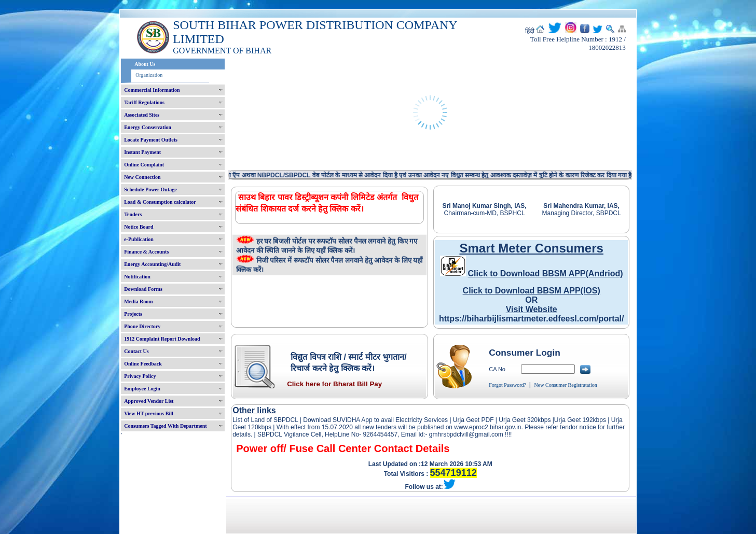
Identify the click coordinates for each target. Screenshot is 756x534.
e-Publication (139, 239)
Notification (137, 277)
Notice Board (139, 227)
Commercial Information (152, 90)
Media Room (138, 301)
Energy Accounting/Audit (152, 264)
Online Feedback (143, 364)
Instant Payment (142, 152)
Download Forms (143, 289)
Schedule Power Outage (150, 189)
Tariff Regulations (144, 102)
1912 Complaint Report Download (162, 339)
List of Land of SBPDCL (265, 420)
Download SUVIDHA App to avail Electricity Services (375, 420)
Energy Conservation (148, 127)
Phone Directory (142, 326)
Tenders (133, 214)
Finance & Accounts (146, 252)
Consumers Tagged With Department (165, 426)
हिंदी (530, 31)
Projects (133, 314)
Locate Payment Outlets (151, 140)
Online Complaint (144, 165)
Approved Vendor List (149, 401)
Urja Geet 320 (518, 420)
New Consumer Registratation (566, 385)
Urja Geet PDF (473, 420)
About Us (145, 64)
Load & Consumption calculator (160, 202)
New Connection (142, 177)
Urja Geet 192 (574, 420)
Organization (149, 75)
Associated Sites (142, 115)
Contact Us (136, 351)
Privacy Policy (140, 376)
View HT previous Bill (149, 413)
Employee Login (142, 389)
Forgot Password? (507, 385)
